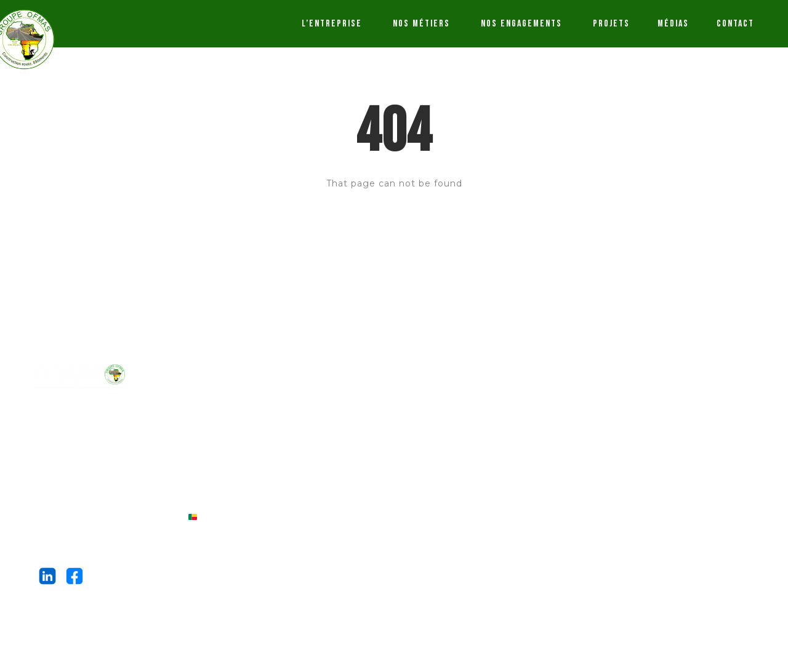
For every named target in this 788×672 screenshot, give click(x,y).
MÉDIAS (673, 24)
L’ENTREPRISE (332, 24)
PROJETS (611, 24)
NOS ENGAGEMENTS (521, 24)
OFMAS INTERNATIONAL (149, 417)
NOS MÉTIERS (421, 24)
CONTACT (735, 24)
